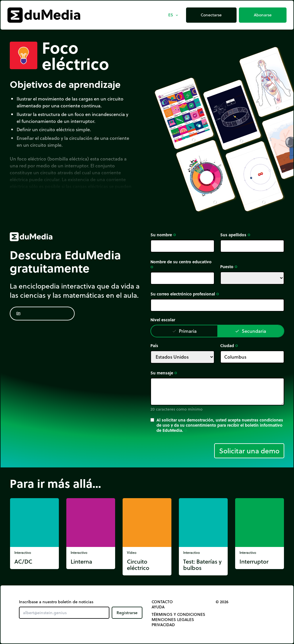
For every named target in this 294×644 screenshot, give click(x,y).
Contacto (162, 602)
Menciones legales (173, 620)
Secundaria (251, 331)
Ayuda (158, 607)
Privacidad (163, 625)
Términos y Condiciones (178, 614)
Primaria (184, 331)
